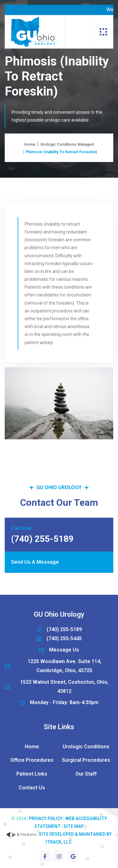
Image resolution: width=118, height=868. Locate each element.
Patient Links (32, 774)
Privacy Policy (46, 818)
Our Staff (86, 774)
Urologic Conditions (86, 747)
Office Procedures (32, 760)
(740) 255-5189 (64, 629)
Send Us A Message (35, 562)
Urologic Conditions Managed (67, 144)
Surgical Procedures (86, 760)
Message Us (64, 650)
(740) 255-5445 (64, 638)
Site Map (74, 826)
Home (30, 144)
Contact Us (32, 788)
